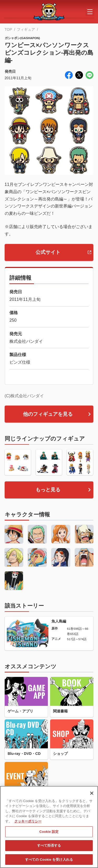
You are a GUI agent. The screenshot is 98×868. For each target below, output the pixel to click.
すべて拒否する (49, 848)
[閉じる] (92, 796)
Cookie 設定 (49, 835)
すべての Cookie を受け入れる (49, 862)
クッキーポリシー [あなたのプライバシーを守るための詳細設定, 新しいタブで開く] (28, 824)
